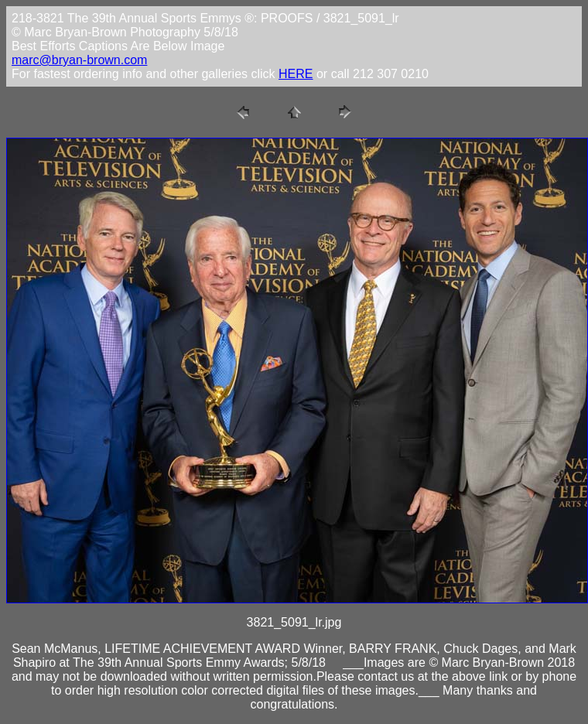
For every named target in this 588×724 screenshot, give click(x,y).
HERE (296, 74)
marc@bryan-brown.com (79, 60)
